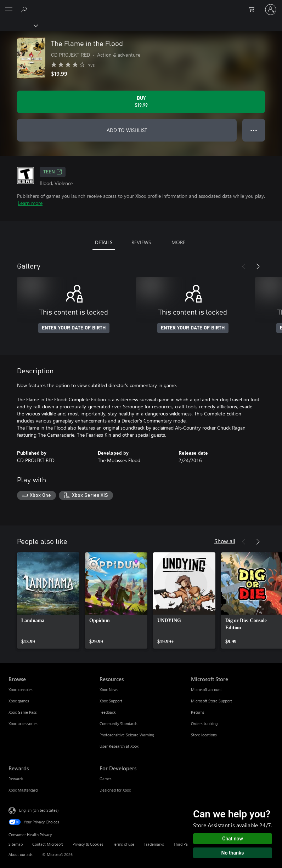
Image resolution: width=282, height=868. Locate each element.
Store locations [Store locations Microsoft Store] (204, 735)
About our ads (21, 854)
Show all (225, 541)
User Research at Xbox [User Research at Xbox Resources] (119, 746)
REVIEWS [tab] (141, 242)
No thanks (233, 853)
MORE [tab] (178, 242)
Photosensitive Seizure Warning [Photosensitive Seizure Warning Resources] (127, 735)
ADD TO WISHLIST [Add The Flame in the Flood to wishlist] (127, 130)
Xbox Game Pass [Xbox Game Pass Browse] (23, 712)
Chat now (233, 839)
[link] (48, 600)
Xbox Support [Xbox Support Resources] (111, 701)
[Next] (258, 266)
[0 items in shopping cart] (254, 10)
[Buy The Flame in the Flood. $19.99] (141, 102)
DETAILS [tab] (104, 242)
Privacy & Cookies (88, 844)
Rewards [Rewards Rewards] (16, 779)
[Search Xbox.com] (25, 9)
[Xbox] (19, 25)
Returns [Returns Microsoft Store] (198, 712)
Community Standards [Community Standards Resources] (119, 723)
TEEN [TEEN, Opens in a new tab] (53, 172)
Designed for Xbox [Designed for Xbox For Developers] (115, 790)
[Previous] (244, 266)
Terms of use (124, 844)
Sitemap (16, 844)
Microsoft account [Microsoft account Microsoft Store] (206, 689)
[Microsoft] (141, 5)
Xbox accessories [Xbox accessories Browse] (23, 723)
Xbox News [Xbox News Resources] (109, 689)
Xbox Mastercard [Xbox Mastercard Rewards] (23, 790)
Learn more (30, 203)
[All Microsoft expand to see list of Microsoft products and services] (9, 10)
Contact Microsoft (48, 844)
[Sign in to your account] (271, 10)
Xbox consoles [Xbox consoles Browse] (21, 689)
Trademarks (154, 844)
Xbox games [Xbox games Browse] (19, 701)
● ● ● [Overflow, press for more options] (254, 130)
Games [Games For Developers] (106, 779)
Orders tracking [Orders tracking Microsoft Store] (204, 723)
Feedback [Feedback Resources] (108, 712)
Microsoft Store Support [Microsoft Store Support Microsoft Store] (211, 701)
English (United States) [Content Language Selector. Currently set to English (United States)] (39, 810)
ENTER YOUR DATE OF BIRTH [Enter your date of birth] (74, 328)
